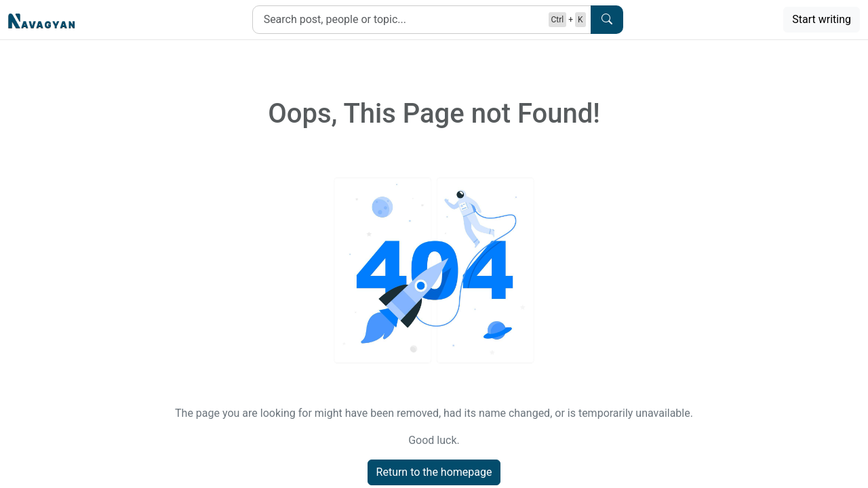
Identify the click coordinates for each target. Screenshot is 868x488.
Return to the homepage (434, 472)
